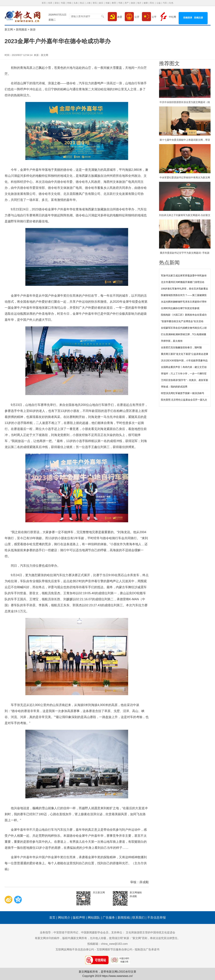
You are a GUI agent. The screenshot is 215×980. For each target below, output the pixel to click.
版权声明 (79, 918)
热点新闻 (169, 263)
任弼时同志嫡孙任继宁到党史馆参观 (180, 308)
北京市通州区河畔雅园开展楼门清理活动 (183, 282)
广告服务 (109, 918)
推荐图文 (169, 63)
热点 (82, 3)
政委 (115, 17)
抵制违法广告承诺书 (147, 949)
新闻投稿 (124, 918)
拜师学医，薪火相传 (172, 341)
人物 (88, 3)
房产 (127, 3)
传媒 (108, 3)
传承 (50, 3)
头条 (76, 3)
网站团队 (94, 918)
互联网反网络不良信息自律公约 (75, 949)
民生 (152, 3)
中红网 (168, 17)
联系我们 (138, 918)
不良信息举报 (156, 918)
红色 (171, 3)
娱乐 (101, 3)
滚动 (57, 3)
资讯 (95, 3)
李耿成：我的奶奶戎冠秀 (174, 387)
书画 (120, 3)
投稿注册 (199, 18)
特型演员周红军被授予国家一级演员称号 (183, 393)
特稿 (69, 3)
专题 (63, 3)
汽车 (165, 3)
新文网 (9, 29)
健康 (146, 3)
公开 (132, 17)
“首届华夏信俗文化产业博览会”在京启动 (182, 321)
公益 (159, 3)
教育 (114, 3)
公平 (149, 17)
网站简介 (64, 918)
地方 (139, 3)
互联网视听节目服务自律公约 (114, 949)
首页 (44, 3)
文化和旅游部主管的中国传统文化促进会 (150, 932)
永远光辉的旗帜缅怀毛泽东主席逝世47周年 (184, 302)
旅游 (133, 3)
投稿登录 (188, 18)
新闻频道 (21, 29)
